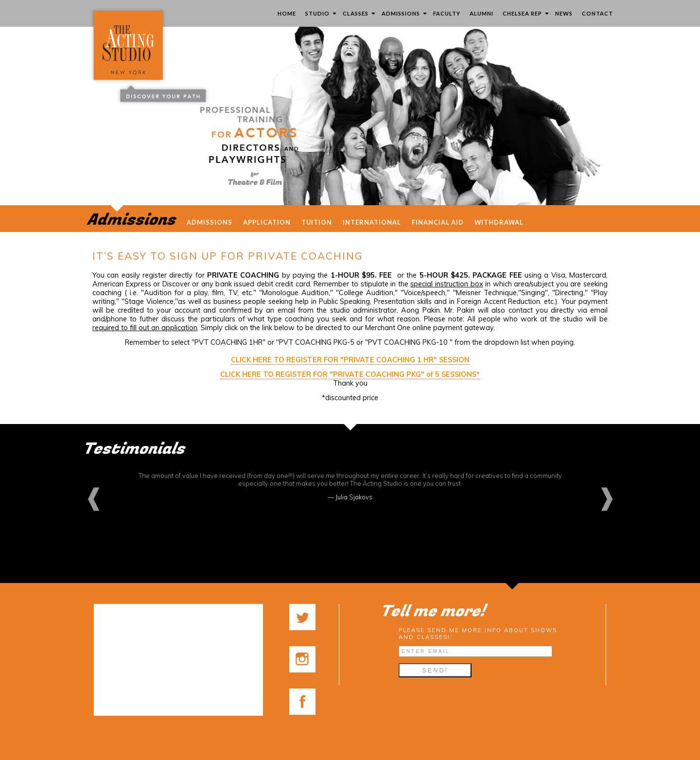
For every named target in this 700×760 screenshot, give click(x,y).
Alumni (481, 13)
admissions (210, 222)
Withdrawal (499, 222)
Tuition (317, 222)
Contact (597, 13)
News (564, 13)
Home (287, 13)
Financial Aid (438, 222)
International (372, 222)
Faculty (447, 13)
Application (267, 222)
